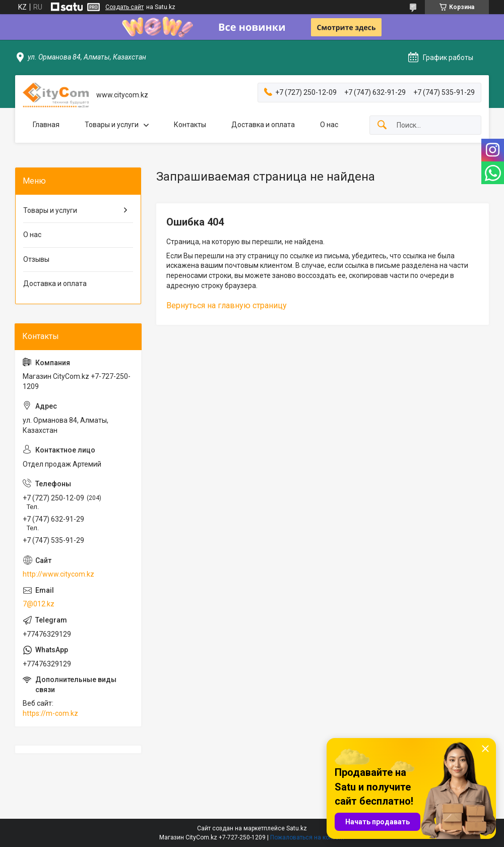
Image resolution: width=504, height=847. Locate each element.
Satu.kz (297, 828)
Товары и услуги (112, 125)
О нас (329, 125)
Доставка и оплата (263, 125)
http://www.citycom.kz (58, 574)
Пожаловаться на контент (307, 837)
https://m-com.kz (50, 713)
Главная (46, 125)
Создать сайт (124, 7)
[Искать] (382, 125)
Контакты (190, 125)
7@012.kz (39, 604)
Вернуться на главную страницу (227, 305)
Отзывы (36, 259)
